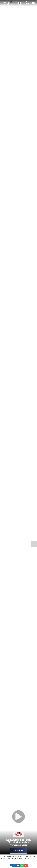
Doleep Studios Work (14, 856)
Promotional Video (29, 856)
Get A (34, 544)
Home (3, 856)
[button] (19, 3)
